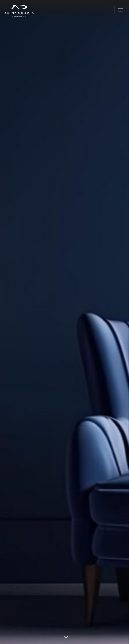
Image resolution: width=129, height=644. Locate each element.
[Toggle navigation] (120, 10)
